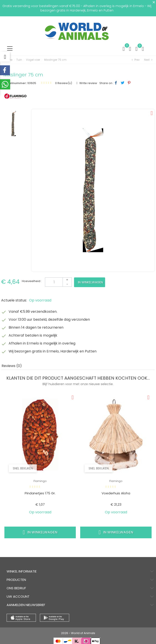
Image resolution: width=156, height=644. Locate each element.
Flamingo (40, 481)
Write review (88, 83)
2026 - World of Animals (78, 633)
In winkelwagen (90, 282)
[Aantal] (58, 282)
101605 (32, 83)
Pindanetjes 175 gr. (40, 493)
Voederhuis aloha (116, 493)
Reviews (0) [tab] (12, 366)
